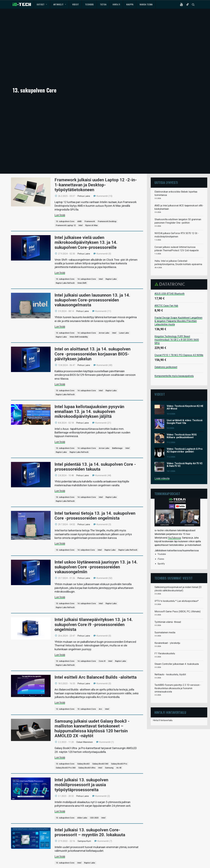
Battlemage (117, 405)
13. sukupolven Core (65, 178)
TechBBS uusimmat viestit (174, 535)
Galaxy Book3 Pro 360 (66, 725)
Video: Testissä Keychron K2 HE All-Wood (185, 364)
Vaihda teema (146, 4)
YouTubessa (174, 495)
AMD (79, 178)
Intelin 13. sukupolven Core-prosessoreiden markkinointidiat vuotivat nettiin (97, 834)
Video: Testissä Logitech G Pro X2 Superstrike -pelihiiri (185, 407)
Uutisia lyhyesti (166, 140)
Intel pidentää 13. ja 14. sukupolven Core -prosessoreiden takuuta (95, 424)
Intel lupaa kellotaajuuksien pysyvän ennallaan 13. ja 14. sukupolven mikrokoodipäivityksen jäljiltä (89, 369)
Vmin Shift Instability (79, 294)
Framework (90, 178)
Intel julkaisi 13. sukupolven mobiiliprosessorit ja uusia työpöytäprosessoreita (81, 742)
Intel (80, 182)
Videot (76, 4)
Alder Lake (82, 775)
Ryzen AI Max (92, 182)
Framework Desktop (107, 178)
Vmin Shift (82, 240)
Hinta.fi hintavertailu (163, 677)
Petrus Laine (84, 153)
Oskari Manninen (85, 699)
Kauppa (130, 4)
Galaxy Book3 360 (100, 721)
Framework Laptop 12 (66, 182)
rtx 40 (119, 725)
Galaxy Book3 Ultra (87, 725)
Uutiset (42, 4)
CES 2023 (94, 775)
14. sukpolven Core (86, 507)
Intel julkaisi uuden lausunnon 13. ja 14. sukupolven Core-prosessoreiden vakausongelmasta (92, 257)
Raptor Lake (111, 236)
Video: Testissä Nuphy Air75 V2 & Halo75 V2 (185, 422)
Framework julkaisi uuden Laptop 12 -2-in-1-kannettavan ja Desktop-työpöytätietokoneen (96, 142)
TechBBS (89, 4)
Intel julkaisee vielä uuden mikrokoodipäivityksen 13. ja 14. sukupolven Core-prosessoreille (86, 199)
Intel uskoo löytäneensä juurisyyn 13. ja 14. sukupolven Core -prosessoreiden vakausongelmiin (96, 524)
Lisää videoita (162, 436)
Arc (100, 666)
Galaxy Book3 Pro (119, 721)
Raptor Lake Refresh (65, 240)
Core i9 (102, 618)
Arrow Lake (104, 290)
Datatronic (171, 241)
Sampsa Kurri (84, 798)
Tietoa (103, 4)
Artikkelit (60, 4)
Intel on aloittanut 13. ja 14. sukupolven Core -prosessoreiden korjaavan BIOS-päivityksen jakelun (93, 311)
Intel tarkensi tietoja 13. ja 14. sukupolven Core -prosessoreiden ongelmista (95, 473)
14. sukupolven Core (87, 236)
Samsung (109, 725)
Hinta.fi (116, 4)
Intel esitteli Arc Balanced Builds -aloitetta (96, 634)
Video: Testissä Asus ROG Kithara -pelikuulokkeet (182, 393)
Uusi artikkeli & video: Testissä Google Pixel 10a (185, 379)
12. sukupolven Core (65, 666)
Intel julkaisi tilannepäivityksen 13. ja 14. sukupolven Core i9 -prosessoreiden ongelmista (94, 582)
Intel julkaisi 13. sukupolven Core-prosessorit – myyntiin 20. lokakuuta (90, 789)
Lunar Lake (124, 290)
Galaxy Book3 (83, 721)
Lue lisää (60, 172)
